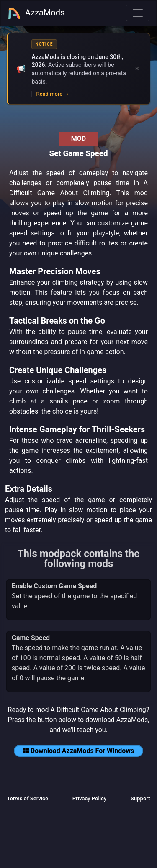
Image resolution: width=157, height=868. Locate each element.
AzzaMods (36, 13)
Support (140, 798)
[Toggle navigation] (138, 13)
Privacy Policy (89, 798)
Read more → (53, 94)
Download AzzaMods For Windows (79, 751)
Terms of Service (27, 798)
